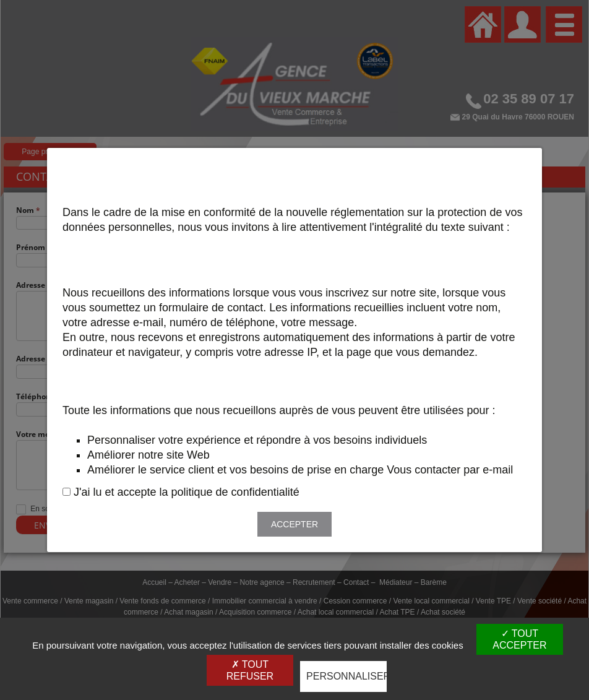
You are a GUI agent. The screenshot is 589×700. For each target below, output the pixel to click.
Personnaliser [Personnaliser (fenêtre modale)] (346, 676)
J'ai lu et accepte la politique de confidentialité (187, 492)
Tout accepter (519, 639)
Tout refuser (250, 670)
